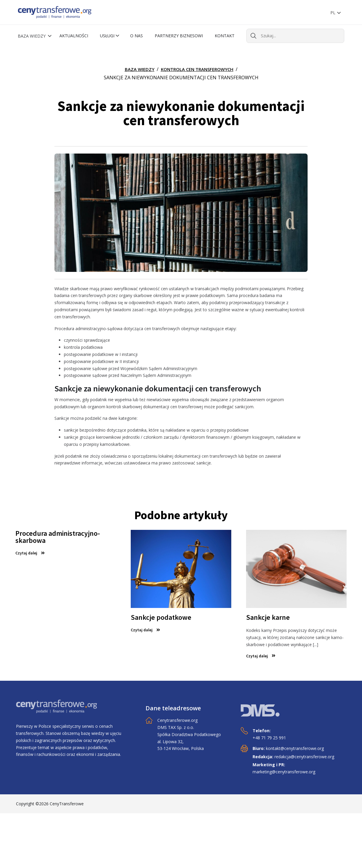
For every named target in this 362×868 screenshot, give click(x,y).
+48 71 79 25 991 (269, 738)
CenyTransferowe (67, 804)
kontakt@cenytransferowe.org (295, 748)
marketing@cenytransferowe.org (284, 772)
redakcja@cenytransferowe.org (304, 757)
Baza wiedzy (32, 36)
